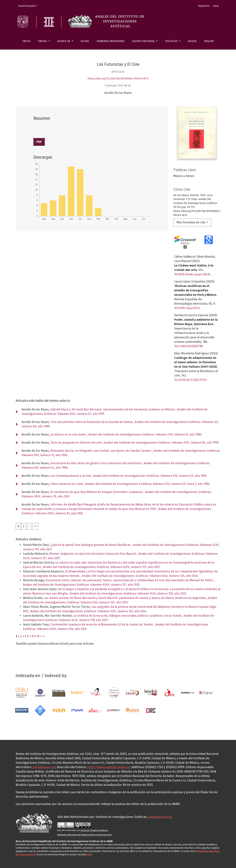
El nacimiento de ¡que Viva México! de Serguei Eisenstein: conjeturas (97, 492)
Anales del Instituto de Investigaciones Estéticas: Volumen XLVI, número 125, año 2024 (140, 576)
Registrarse (204, 6)
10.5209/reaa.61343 (187, 308)
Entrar (216, 6)
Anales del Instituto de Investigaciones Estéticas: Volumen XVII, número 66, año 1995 (162, 443)
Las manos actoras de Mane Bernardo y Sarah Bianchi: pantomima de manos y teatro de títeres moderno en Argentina (125, 598)
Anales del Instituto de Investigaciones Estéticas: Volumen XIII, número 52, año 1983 (150, 476)
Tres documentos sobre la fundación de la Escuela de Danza (92, 422)
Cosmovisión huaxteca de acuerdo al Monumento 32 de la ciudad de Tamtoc (102, 624)
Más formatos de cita (191, 222)
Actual (85, 41)
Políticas (172, 41)
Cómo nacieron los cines (67, 484)
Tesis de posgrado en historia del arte (77, 443)
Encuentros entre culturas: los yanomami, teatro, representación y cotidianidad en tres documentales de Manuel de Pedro (130, 580)
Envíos (43, 41)
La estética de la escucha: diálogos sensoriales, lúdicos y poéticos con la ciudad (128, 616)
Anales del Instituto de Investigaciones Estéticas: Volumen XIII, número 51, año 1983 (145, 434)
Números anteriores (111, 41)
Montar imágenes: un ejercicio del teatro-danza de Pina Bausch (93, 554)
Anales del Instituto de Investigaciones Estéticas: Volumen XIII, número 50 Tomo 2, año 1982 (148, 484)
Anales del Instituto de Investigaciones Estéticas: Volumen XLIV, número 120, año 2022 (128, 594)
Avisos (192, 41)
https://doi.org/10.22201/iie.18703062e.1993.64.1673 (118, 79)
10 (38, 636)
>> (35, 526)
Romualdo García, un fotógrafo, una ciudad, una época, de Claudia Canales (101, 451)
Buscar (209, 41)
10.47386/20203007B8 (189, 346)
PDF (39, 142)
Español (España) (29, 6)
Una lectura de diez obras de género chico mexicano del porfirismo (96, 463)
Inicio (26, 41)
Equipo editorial (144, 41)
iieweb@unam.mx (160, 817)
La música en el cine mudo (69, 434)
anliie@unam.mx (44, 767)
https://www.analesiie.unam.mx (109, 767)
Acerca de (64, 41)
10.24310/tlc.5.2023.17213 (190, 380)
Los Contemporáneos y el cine (71, 476)
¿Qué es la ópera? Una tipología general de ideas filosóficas (91, 545)
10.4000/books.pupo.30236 (192, 274)
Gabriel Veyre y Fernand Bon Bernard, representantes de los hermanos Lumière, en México (113, 409)
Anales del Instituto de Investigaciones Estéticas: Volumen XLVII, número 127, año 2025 (101, 567)
